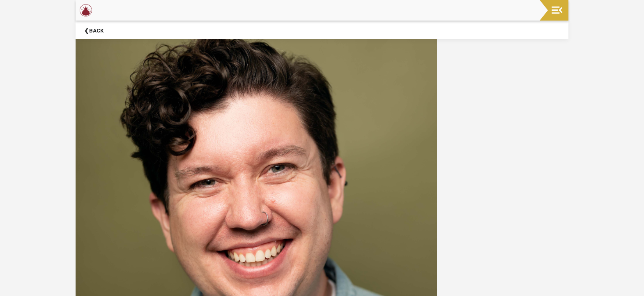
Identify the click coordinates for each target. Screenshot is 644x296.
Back (96, 31)
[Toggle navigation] (557, 10)
